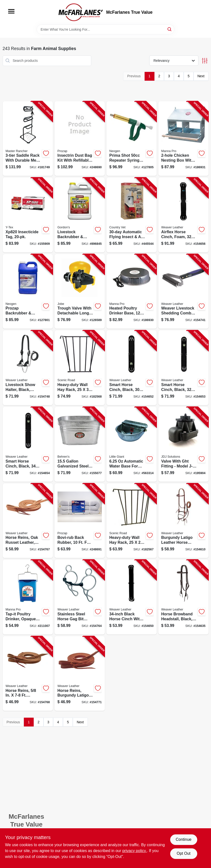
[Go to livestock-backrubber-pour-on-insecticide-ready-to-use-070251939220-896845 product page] (80, 215)
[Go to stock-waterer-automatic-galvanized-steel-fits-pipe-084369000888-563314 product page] (132, 444)
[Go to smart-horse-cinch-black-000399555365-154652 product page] (132, 368)
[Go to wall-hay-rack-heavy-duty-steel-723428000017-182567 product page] (132, 521)
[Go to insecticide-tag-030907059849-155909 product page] (28, 215)
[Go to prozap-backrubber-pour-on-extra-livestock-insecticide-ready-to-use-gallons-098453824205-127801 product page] (28, 291)
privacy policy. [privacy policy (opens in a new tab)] (134, 851)
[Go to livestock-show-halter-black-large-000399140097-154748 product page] (28, 368)
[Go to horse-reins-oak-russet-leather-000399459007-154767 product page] (28, 521)
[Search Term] (105, 29)
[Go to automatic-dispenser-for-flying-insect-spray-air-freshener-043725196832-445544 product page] (132, 215)
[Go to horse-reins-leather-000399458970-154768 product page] (28, 674)
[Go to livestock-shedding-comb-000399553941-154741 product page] (183, 291)
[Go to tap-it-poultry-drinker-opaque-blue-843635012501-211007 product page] (28, 597)
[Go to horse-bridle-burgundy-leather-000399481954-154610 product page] (183, 521)
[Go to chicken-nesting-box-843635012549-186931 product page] (183, 139)
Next (201, 76)
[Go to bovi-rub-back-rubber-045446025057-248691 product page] (80, 521)
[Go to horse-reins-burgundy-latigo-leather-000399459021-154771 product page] (80, 674)
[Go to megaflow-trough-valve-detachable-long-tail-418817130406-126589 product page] (80, 291)
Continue (183, 839)
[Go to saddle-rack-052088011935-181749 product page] (28, 139)
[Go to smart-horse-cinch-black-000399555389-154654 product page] (28, 444)
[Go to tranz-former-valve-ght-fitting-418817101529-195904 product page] (183, 444)
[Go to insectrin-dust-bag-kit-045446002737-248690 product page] (80, 139)
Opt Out (183, 853)
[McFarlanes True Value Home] (81, 12)
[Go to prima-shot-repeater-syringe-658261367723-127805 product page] (132, 139)
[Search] (170, 29)
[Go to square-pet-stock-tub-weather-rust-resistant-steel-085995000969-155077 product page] (80, 444)
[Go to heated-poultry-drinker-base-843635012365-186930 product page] (132, 291)
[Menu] (11, 11)
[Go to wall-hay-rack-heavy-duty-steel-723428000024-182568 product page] (80, 368)
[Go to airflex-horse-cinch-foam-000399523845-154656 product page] (183, 215)
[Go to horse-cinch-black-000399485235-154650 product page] (132, 597)
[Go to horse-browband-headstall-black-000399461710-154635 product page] (183, 597)
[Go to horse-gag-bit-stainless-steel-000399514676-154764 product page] (80, 597)
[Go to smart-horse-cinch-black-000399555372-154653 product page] (183, 368)
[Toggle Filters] (205, 61)
